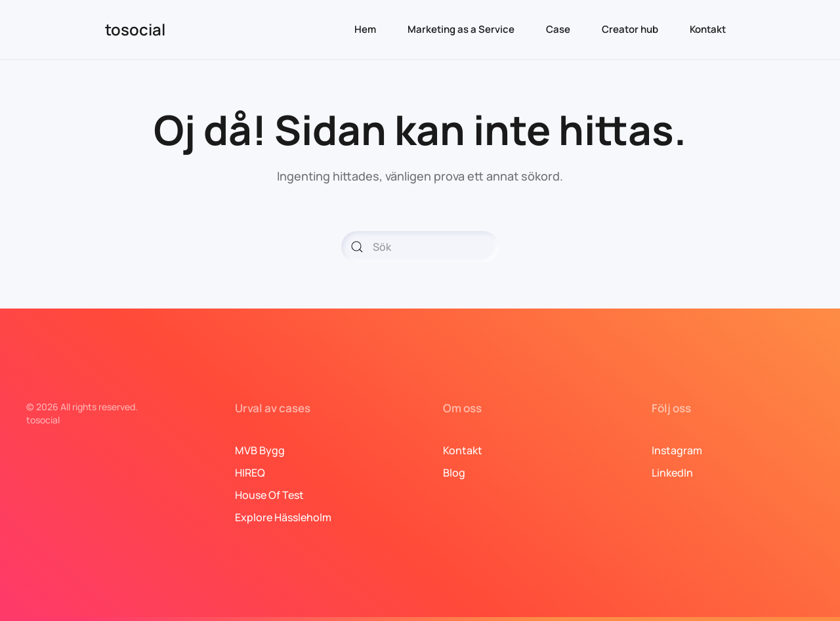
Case (558, 29)
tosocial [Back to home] (135, 29)
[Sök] (420, 247)
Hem (365, 29)
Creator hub (630, 29)
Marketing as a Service (461, 29)
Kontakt (708, 29)
